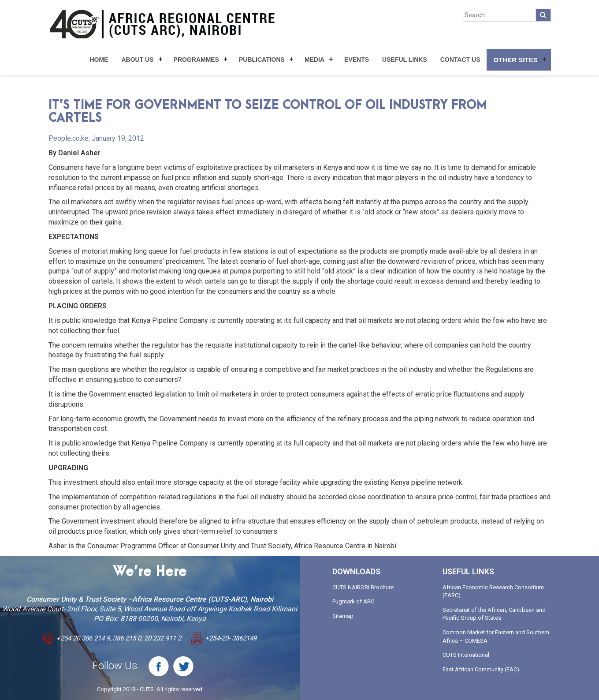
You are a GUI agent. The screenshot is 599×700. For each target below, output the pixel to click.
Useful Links (405, 60)
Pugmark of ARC (353, 601)
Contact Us (460, 60)
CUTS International (466, 655)
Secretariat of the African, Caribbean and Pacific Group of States (494, 614)
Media (314, 60)
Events (357, 60)
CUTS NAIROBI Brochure (363, 587)
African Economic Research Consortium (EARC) (493, 591)
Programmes (196, 60)
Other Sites (515, 60)
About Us (137, 60)
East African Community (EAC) (481, 669)
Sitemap (343, 616)
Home (99, 60)
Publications (262, 60)
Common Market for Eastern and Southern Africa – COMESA (496, 636)
